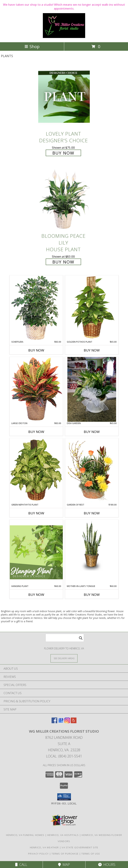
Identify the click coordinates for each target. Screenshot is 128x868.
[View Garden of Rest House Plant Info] (92, 471)
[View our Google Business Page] (61, 722)
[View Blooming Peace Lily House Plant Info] (64, 199)
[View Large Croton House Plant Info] (36, 389)
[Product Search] (65, 638)
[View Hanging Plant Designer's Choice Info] (36, 552)
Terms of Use (91, 854)
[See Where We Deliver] (64, 658)
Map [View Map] (64, 865)
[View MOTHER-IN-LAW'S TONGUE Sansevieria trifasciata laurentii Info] (92, 545)
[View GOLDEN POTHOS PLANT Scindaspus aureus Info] (92, 308)
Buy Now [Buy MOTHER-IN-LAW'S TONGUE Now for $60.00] (92, 595)
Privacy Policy (38, 854)
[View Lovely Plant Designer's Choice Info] (64, 97)
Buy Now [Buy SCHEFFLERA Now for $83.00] (36, 350)
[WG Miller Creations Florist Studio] (64, 37)
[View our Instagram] (67, 722)
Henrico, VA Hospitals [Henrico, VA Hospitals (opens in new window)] (63, 835)
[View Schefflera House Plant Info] (36, 308)
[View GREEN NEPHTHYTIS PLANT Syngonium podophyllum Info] (36, 471)
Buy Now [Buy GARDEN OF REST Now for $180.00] (92, 513)
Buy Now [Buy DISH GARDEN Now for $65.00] (92, 432)
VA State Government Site (80, 847)
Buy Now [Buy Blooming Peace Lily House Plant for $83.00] (63, 262)
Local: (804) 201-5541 (64, 756)
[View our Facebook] (54, 722)
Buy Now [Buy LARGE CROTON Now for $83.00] (36, 432)
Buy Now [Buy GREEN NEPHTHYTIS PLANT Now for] (36, 513)
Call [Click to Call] (21, 865)
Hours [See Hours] (107, 865)
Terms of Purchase (65, 854)
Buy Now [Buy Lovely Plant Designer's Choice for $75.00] (63, 153)
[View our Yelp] (74, 722)
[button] (64, 797)
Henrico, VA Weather (44, 847)
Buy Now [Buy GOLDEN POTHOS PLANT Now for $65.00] (92, 350)
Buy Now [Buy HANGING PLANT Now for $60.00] (36, 595)
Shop (32, 46)
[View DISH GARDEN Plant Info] (92, 389)
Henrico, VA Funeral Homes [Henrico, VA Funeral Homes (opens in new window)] (25, 835)
